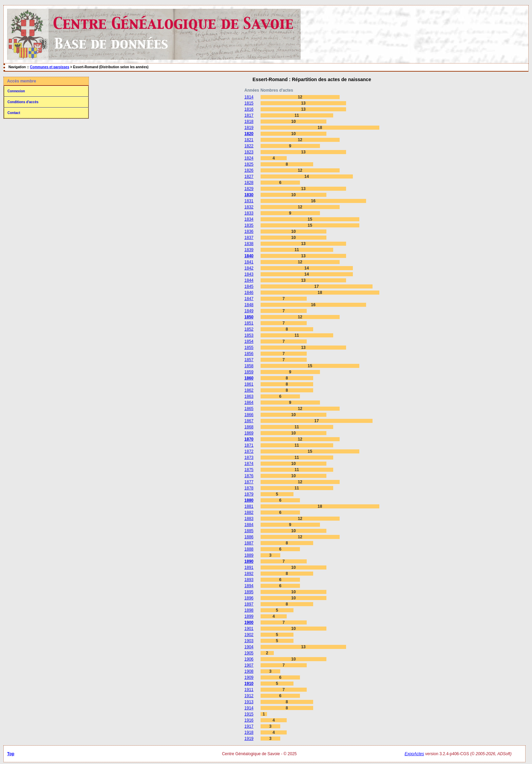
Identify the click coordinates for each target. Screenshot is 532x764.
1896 (249, 598)
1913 (249, 702)
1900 (249, 622)
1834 (249, 219)
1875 (249, 470)
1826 (249, 170)
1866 (249, 415)
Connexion (16, 91)
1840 (249, 256)
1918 (249, 732)
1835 (249, 225)
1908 (249, 671)
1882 (249, 513)
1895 (249, 592)
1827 (249, 176)
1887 (249, 543)
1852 (249, 329)
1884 (249, 525)
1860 (249, 378)
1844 (249, 280)
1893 (249, 580)
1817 (249, 115)
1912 (249, 696)
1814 (249, 97)
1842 (249, 268)
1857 (249, 360)
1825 (249, 164)
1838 (249, 244)
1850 (249, 317)
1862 (249, 390)
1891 (249, 567)
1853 (249, 335)
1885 (249, 531)
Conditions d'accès (23, 102)
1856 (249, 354)
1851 (249, 323)
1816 (249, 109)
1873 (249, 458)
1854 (249, 341)
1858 (249, 366)
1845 (249, 286)
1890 (249, 561)
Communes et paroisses (50, 67)
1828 (249, 183)
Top (11, 754)
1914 (249, 708)
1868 (249, 427)
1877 (249, 482)
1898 (249, 610)
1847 (249, 299)
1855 (249, 348)
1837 (249, 238)
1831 (249, 201)
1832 (249, 207)
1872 (249, 451)
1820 (249, 134)
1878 (249, 488)
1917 (249, 726)
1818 (249, 122)
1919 (249, 739)
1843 (249, 274)
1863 (249, 396)
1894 (249, 586)
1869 (249, 433)
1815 (249, 103)
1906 (249, 659)
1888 (249, 549)
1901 (249, 629)
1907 (249, 665)
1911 (249, 690)
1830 (249, 195)
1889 (249, 555)
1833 (249, 213)
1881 (249, 506)
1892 (249, 574)
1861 (249, 384)
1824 (249, 158)
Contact (14, 113)
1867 (249, 421)
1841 (249, 262)
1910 (249, 684)
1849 (249, 311)
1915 (249, 714)
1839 (249, 250)
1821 (249, 140)
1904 (249, 647)
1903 (249, 641)
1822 (249, 146)
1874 (249, 464)
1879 (249, 494)
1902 (249, 635)
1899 (249, 616)
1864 (249, 403)
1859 (249, 372)
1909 (249, 677)
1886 (249, 537)
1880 (249, 500)
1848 (249, 305)
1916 (249, 720)
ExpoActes (414, 754)
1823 (249, 152)
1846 (249, 293)
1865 (249, 409)
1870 (249, 439)
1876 (249, 476)
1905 (249, 653)
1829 (249, 189)
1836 (249, 231)
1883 (249, 519)
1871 (249, 445)
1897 (249, 604)
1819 (249, 128)
